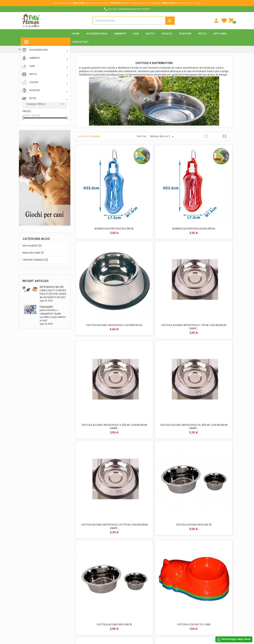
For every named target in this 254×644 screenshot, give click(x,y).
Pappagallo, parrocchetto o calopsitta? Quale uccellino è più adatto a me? (53, 314)
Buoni (170, 577)
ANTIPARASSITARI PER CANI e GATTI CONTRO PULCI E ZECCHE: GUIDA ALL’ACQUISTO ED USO (53, 292)
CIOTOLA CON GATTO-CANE (101, 422)
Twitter (32, 621)
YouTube (41, 621)
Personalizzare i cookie (214, 570)
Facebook (23, 621)
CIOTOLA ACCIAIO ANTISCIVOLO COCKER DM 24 (207, 204)
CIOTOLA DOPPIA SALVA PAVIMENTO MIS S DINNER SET (207, 497)
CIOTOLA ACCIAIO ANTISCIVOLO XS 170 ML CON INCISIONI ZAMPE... (101, 350)
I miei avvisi (172, 582)
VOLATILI (134, 580)
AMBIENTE (134, 555)
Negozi (99, 575)
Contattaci (102, 570)
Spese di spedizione (105, 550)
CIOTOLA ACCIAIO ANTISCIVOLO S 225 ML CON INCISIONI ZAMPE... (154, 277)
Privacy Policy (138, 601)
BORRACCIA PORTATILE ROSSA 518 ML (154, 202)
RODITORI (134, 575)
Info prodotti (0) (32, 246)
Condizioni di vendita (141, 611)
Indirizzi (171, 572)
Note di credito (175, 567)
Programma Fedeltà (106, 591)
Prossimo (167, 518)
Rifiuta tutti (129, 622)
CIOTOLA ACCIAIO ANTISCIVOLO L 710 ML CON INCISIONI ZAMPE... (101, 277)
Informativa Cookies (141, 606)
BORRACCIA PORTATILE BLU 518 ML (101, 202)
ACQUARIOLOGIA (138, 550)
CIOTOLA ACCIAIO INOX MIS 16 (207, 349)
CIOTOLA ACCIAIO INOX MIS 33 (154, 349)
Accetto (199, 622)
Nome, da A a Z (162, 136)
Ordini (170, 562)
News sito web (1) (33, 253)
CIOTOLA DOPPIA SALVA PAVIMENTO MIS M (154, 497)
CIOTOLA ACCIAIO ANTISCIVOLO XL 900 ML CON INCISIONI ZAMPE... (207, 277)
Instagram (59, 621)
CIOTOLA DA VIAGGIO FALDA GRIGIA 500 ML (154, 424)
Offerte (99, 606)
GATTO (133, 565)
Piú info (193, 570)
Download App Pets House (109, 565)
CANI (132, 560)
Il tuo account (174, 546)
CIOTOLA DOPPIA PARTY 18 (101, 495)
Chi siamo (101, 555)
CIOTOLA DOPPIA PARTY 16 (207, 422)
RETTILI (133, 570)
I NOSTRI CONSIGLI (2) (35, 260)
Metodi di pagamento (107, 560)
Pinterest (50, 621)
